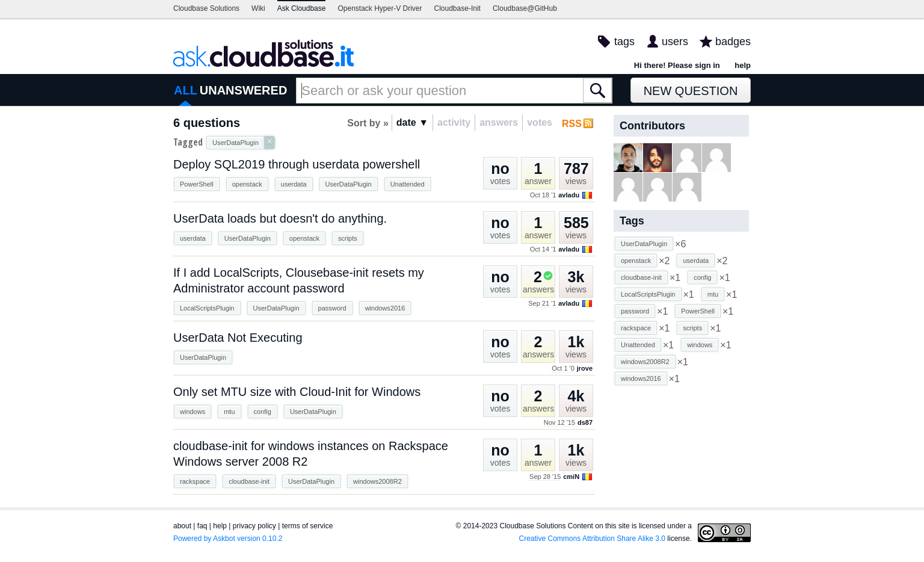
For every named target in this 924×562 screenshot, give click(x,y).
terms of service (308, 526)
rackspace (195, 481)
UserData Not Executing (238, 338)
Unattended (408, 184)
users (675, 42)
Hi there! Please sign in (677, 65)
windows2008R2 (377, 481)
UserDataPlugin (349, 184)
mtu (229, 412)
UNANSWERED (244, 90)
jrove (585, 368)
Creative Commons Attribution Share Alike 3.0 (592, 539)
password (332, 308)
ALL (186, 90)
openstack (247, 184)
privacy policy (254, 526)
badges (733, 42)
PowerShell (197, 184)
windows (192, 412)
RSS (572, 124)
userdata (294, 184)
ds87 (585, 422)
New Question (691, 91)
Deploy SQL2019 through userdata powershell (297, 164)
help (743, 65)
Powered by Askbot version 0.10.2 (228, 539)
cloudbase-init (249, 481)
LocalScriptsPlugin (207, 308)
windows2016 (385, 308)
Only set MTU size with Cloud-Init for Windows (297, 392)
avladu (569, 195)
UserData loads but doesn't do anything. (280, 218)
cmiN (571, 477)
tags (624, 42)
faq (202, 526)
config (263, 412)
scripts (348, 238)
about (182, 526)
